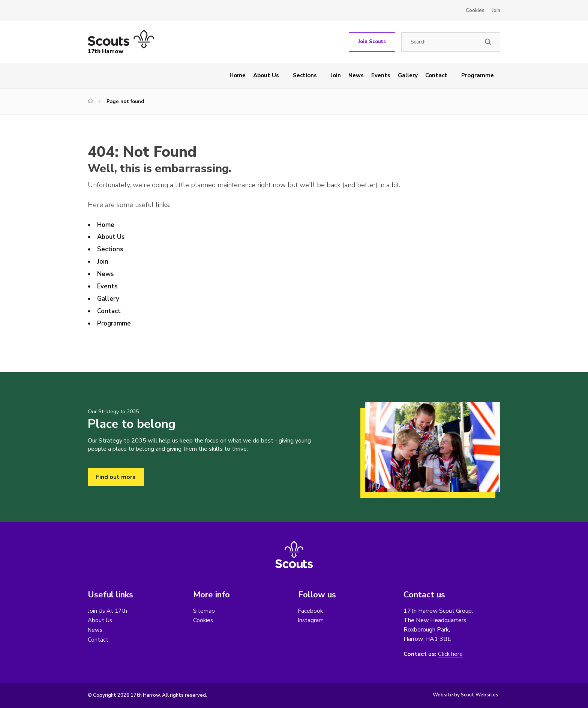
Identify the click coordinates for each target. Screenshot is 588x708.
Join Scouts (372, 42)
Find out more (116, 477)
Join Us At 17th (109, 611)
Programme (478, 75)
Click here (451, 654)
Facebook (311, 611)
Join (496, 10)
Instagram (311, 621)
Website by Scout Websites (466, 695)
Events (381, 75)
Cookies (475, 10)
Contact (436, 75)
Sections (305, 75)
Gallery (408, 75)
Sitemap (204, 611)
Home (238, 75)
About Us (266, 75)
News (356, 75)
